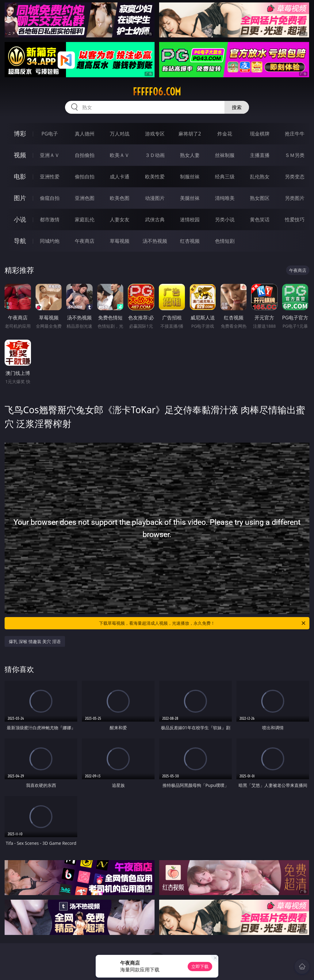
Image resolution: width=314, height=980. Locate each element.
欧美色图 (120, 198)
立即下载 (200, 966)
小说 (20, 219)
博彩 (20, 133)
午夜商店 (85, 241)
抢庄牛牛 (295, 134)
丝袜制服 (225, 155)
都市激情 (50, 219)
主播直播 (260, 155)
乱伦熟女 (260, 177)
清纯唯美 (225, 198)
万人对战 (120, 134)
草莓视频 (120, 241)
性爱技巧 (295, 219)
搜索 (237, 107)
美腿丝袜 (190, 198)
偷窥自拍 (50, 198)
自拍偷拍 (85, 155)
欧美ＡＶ (120, 155)
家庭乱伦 (85, 219)
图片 (20, 198)
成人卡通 (120, 177)
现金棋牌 (260, 134)
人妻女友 (120, 219)
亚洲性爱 (50, 177)
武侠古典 (155, 219)
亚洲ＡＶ (50, 155)
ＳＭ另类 (295, 155)
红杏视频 (190, 241)
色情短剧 (225, 241)
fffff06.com (157, 92)
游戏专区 (155, 134)
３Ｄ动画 (155, 155)
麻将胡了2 (190, 134)
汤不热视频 (155, 241)
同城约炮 (50, 241)
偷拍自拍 (85, 177)
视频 (20, 155)
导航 (20, 241)
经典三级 (225, 177)
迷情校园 (190, 219)
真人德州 (85, 134)
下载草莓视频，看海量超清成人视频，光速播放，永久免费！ (203, 623)
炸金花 (225, 134)
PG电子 (50, 134)
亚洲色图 (85, 198)
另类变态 (295, 177)
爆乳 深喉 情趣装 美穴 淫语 (35, 641)
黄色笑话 (260, 219)
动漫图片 (155, 198)
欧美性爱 (155, 177)
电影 (20, 176)
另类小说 (225, 219)
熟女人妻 (190, 155)
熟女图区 (260, 198)
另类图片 (295, 198)
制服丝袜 (190, 177)
